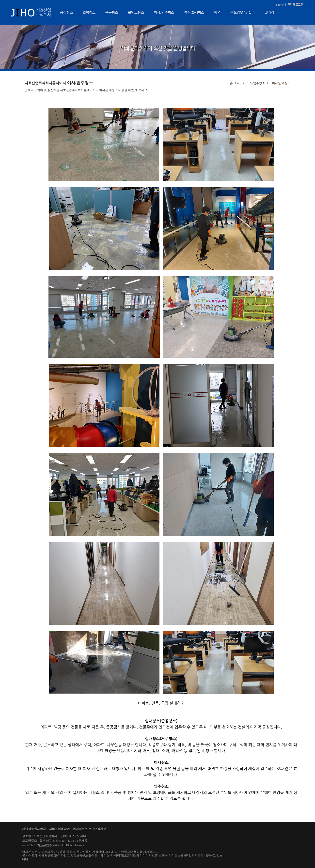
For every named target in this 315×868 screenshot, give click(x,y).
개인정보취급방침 (34, 829)
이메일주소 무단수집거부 (89, 829)
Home (280, 5)
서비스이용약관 (59, 829)
